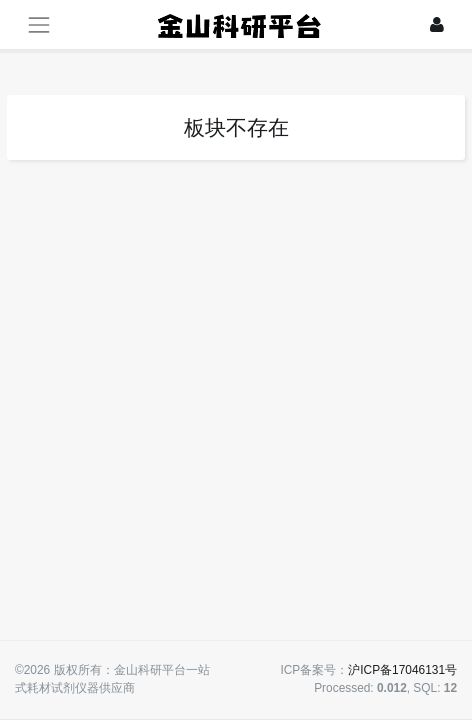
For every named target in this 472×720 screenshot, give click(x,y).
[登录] (437, 24)
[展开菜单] (38, 24)
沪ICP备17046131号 (402, 670)
